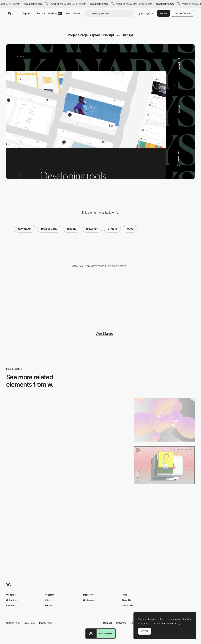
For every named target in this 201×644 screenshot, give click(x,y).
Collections (12, 600)
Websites (11, 595)
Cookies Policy (13, 623)
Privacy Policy (46, 623)
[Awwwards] (10, 13)
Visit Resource (106, 634)
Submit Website (183, 13)
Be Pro (164, 13)
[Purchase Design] (164, 465)
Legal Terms (30, 623)
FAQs (124, 595)
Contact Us (127, 605)
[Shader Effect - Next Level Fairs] (101, 420)
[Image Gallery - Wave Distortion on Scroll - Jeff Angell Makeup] (37, 516)
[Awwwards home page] (91, 634)
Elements (11, 605)
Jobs (68, 13)
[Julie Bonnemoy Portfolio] (164, 420)
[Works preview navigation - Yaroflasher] (37, 420)
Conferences (90, 600)
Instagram (121, 623)
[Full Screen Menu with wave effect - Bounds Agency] (101, 468)
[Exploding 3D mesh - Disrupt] (101, 300)
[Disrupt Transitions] (164, 300)
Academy (55, 13)
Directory (40, 13)
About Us (126, 600)
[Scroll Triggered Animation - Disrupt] (37, 300)
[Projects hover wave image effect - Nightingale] (37, 468)
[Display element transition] (101, 516)
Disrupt (127, 35)
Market (76, 13)
